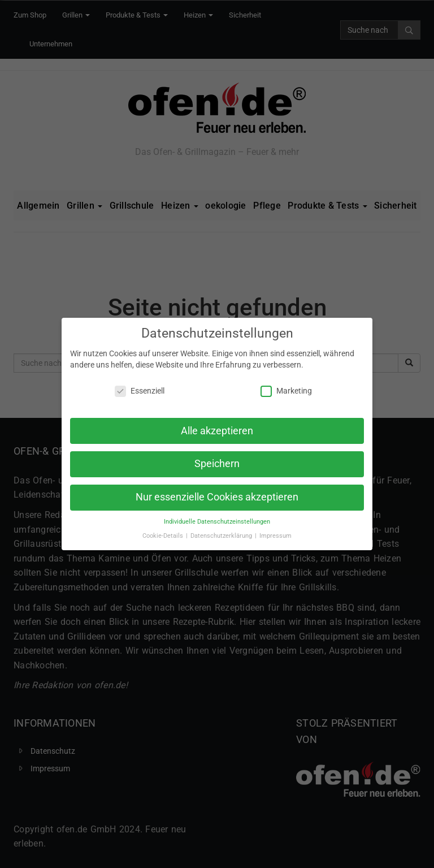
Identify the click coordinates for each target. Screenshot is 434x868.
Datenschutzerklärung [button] (222, 536)
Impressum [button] (275, 536)
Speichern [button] (217, 464)
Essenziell (140, 391)
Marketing (286, 391)
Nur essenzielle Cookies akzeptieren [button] (217, 497)
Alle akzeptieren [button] (217, 431)
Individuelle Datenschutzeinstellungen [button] (217, 522)
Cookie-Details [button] (164, 536)
